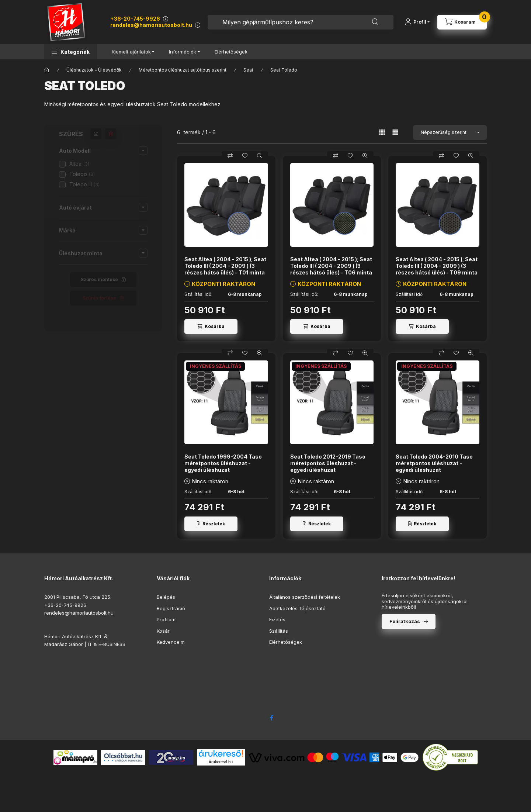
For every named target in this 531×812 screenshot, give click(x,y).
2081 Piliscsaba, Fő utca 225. (78, 597)
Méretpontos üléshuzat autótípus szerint (183, 70)
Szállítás (279, 631)
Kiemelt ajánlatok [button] (131, 52)
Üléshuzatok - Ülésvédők (94, 70)
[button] (71, 52)
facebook (271, 718)
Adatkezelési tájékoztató (297, 608)
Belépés (166, 597)
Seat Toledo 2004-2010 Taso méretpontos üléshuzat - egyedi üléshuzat (434, 463)
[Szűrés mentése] (96, 134)
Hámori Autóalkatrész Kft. (73, 636)
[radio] (395, 132)
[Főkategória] (47, 70)
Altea (79, 164)
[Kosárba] (211, 326)
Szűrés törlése (99, 298)
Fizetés (277, 619)
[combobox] (301, 22)
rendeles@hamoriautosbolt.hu (151, 25)
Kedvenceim (171, 642)
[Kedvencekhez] (245, 156)
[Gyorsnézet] (260, 156)
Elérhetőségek (231, 52)
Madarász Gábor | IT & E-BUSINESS (85, 644)
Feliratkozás (405, 621)
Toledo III (84, 184)
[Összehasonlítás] (230, 156)
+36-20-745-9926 (135, 19)
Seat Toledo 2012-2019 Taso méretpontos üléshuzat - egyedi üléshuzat (328, 463)
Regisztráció (171, 608)
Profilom (166, 619)
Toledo (82, 174)
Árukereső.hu (221, 762)
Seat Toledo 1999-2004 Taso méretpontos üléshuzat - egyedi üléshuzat (223, 463)
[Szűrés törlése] (111, 134)
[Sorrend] (450, 132)
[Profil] (417, 22)
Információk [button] (183, 52)
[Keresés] (375, 22)
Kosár (163, 631)
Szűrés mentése (99, 279)
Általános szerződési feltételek (305, 597)
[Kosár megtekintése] (462, 22)
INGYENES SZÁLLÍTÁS (216, 366)
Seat (248, 70)
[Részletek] (211, 524)
